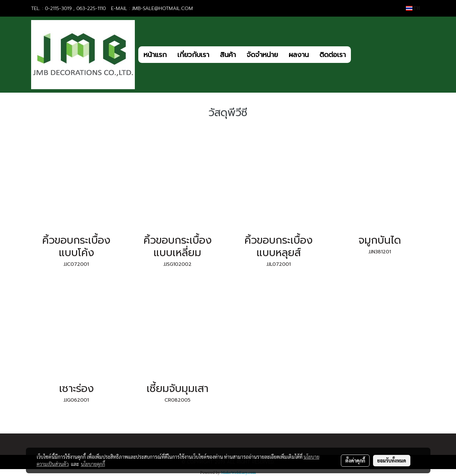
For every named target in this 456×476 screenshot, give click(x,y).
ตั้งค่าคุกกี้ (355, 460)
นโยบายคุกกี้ (93, 464)
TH (413, 8)
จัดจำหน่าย (262, 55)
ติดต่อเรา (333, 55)
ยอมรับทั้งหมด (392, 460)
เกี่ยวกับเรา (193, 55)
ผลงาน (299, 55)
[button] (357, 55)
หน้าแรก (155, 55)
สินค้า (228, 55)
